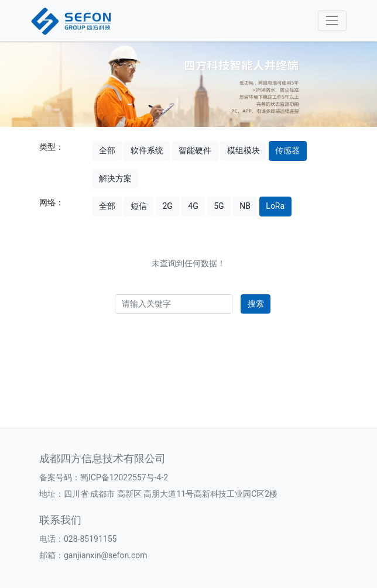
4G (193, 206)
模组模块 (244, 150)
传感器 (287, 150)
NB (245, 206)
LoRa (275, 206)
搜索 (256, 304)
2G (167, 206)
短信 (139, 206)
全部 (107, 150)
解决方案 (115, 178)
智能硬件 (195, 150)
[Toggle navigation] (332, 21)
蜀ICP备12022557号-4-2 (124, 477)
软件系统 (147, 150)
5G (219, 206)
